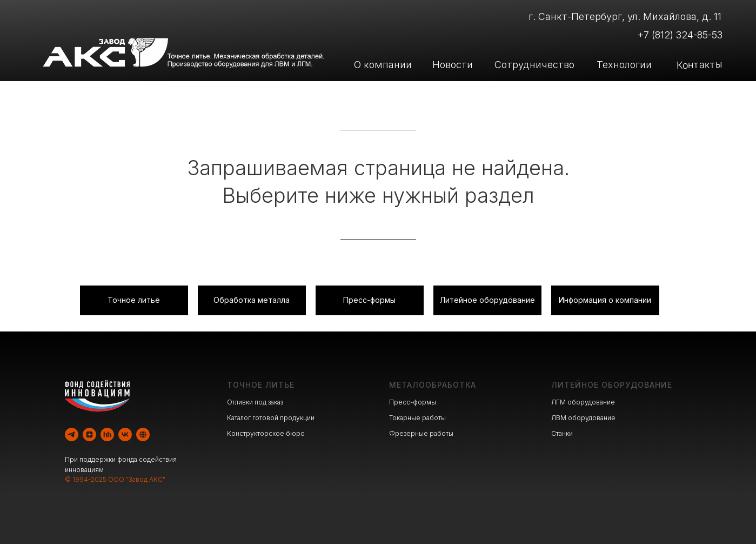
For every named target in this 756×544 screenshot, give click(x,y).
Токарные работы (417, 418)
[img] (200, 95)
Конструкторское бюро (266, 433)
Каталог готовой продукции (271, 418)
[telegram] (72, 434)
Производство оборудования (514, 94)
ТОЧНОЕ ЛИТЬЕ (261, 385)
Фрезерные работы (421, 433)
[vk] (125, 434)
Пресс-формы (413, 402)
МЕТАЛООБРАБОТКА (433, 385)
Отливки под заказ (255, 402)
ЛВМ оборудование (583, 418)
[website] (143, 434)
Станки (562, 433)
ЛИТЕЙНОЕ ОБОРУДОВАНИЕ (612, 385)
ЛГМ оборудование (583, 402)
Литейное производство (302, 94)
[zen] (89, 434)
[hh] (107, 434)
